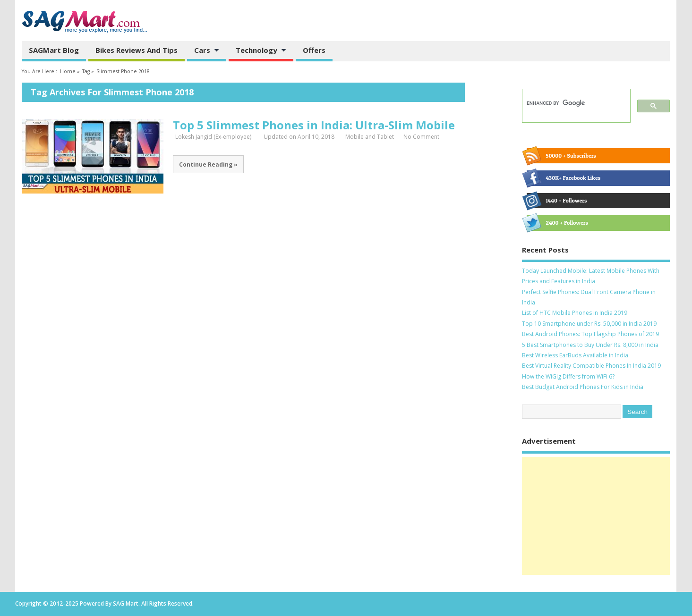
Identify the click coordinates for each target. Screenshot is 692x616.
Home (68, 71)
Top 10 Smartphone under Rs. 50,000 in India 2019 (589, 324)
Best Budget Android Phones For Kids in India (583, 387)
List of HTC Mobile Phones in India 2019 (575, 313)
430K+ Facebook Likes (564, 178)
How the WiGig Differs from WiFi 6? (568, 376)
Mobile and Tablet (370, 137)
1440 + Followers (557, 201)
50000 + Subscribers (561, 156)
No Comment (421, 137)
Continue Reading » (208, 164)
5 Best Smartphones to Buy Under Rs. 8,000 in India (590, 345)
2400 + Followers (557, 223)
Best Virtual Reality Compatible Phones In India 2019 (591, 366)
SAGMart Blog (54, 50)
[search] (575, 103)
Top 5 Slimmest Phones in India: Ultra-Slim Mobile (314, 125)
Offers (314, 50)
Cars (203, 51)
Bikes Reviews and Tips (137, 50)
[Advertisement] (596, 516)
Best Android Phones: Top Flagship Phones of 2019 (590, 334)
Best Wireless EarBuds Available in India (575, 355)
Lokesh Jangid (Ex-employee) (213, 137)
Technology (257, 51)
